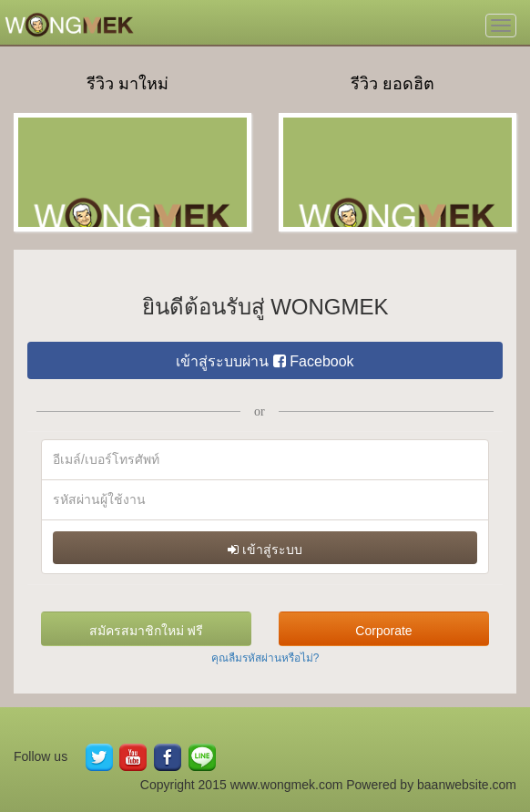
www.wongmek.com (287, 785)
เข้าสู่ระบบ (265, 550)
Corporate (383, 631)
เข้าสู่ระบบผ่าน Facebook (265, 361)
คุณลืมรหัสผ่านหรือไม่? (265, 658)
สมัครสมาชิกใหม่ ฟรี (147, 631)
